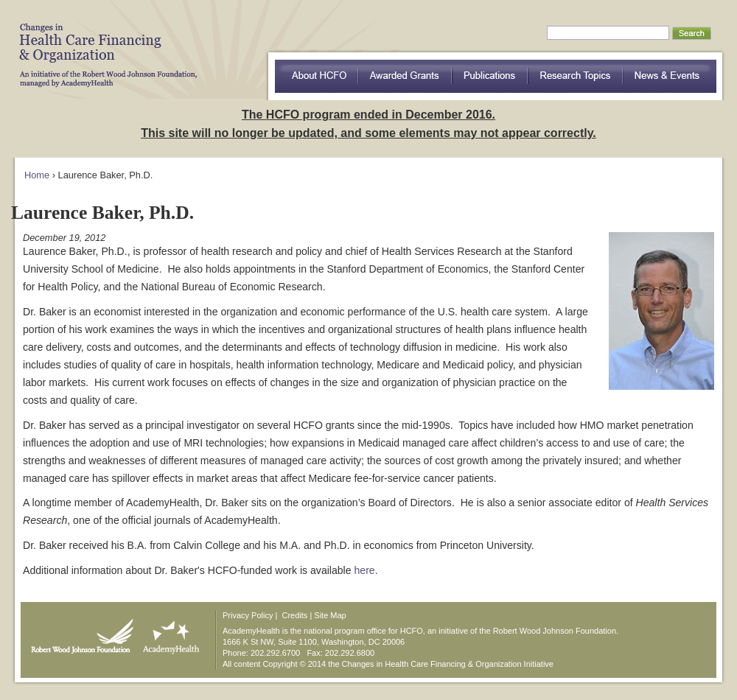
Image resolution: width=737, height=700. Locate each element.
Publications (490, 76)
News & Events (670, 76)
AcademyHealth (168, 633)
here (365, 570)
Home (37, 175)
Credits (295, 615)
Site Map (330, 615)
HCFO (103, 44)
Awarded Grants (405, 76)
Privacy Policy (248, 615)
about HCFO (317, 76)
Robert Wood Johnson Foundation (78, 633)
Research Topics (576, 76)
